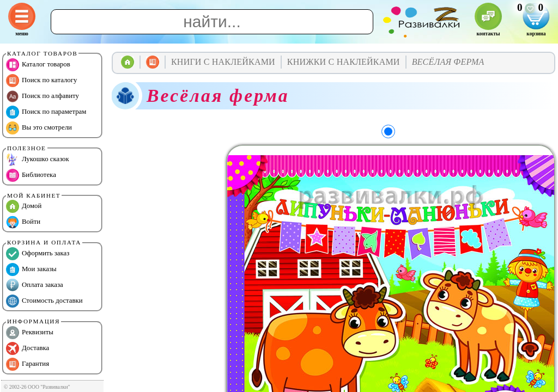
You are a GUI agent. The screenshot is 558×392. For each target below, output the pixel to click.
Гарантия (28, 364)
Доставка (28, 348)
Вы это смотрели (39, 128)
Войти (23, 222)
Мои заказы (31, 269)
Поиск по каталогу (41, 81)
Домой (24, 206)
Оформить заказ (38, 254)
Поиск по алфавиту (43, 96)
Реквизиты (30, 333)
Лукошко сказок (38, 160)
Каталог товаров (38, 65)
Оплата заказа (35, 285)
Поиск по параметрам (46, 112)
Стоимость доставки (44, 301)
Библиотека (31, 175)
